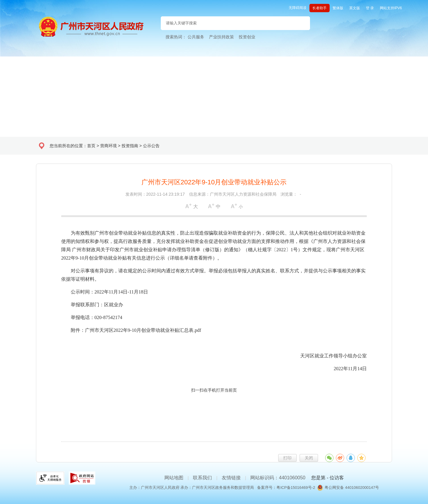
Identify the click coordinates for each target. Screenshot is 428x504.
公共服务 (196, 37)
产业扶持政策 (221, 37)
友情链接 (231, 478)
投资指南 (130, 146)
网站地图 (174, 478)
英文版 (355, 8)
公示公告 (151, 146)
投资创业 (247, 37)
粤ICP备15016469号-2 (296, 487)
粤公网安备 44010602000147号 (352, 487)
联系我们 (202, 478)
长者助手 (320, 8)
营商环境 (108, 146)
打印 (287, 458)
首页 (91, 146)
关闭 (309, 458)
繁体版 (338, 8)
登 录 (370, 8)
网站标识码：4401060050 (278, 478)
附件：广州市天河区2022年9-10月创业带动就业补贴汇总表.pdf (136, 330)
